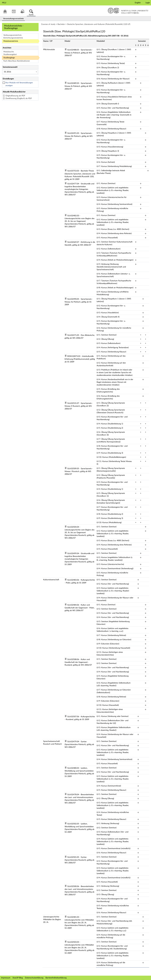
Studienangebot (10, 54)
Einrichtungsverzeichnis (13, 38)
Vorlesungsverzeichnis (12, 35)
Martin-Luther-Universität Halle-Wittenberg (128, 11)
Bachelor (61, 24)
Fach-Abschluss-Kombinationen (17, 61)
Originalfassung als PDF (15, 96)
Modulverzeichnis (11, 41)
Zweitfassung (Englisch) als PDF (19, 98)
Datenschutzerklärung (34, 978)
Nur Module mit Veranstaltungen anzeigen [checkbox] (19, 84)
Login (148, 3)
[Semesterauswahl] (20, 72)
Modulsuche (9, 52)
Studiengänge (9, 58)
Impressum (6, 978)
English (138, 3)
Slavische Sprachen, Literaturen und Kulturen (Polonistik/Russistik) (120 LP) (99, 24)
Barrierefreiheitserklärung (56, 978)
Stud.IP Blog (18, 978)
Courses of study (48, 24)
